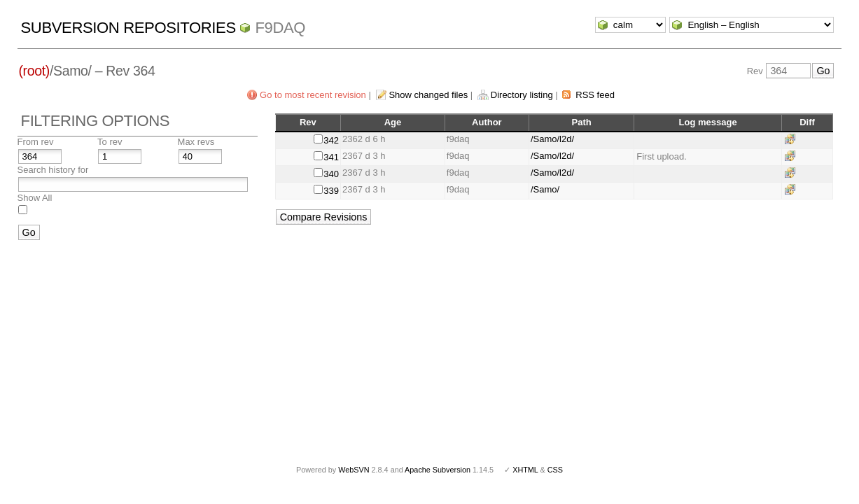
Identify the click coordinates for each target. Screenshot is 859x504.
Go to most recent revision (313, 95)
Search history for (53, 170)
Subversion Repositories (128, 28)
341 (331, 157)
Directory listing (522, 95)
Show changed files (428, 95)
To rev (110, 142)
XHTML (525, 470)
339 (331, 191)
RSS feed (595, 95)
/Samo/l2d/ (552, 139)
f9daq (280, 28)
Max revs (196, 142)
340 (331, 174)
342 (331, 140)
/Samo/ (545, 189)
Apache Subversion (438, 470)
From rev (36, 142)
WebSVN (354, 470)
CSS (555, 470)
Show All (35, 198)
